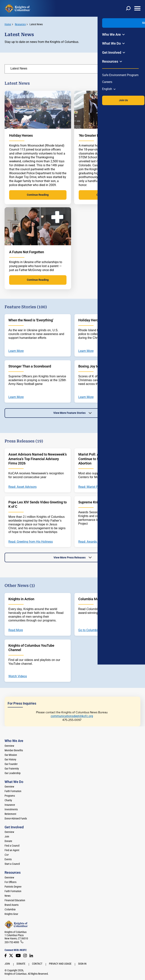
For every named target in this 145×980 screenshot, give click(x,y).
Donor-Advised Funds (16, 818)
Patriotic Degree (13, 887)
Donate (8, 841)
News (8, 896)
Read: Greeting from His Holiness (31, 542)
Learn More (16, 351)
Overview (9, 746)
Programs (10, 796)
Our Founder (11, 764)
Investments (11, 809)
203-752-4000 (12, 942)
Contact (37, 964)
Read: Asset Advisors (22, 487)
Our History (10, 759)
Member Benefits (14, 750)
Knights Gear (11, 914)
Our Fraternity (12, 769)
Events (8, 859)
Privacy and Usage (60, 964)
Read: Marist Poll (90, 487)
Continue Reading (38, 195)
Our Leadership (13, 773)
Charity (8, 800)
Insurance (10, 805)
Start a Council (12, 864)
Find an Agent (12, 850)
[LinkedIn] (31, 956)
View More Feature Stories (69, 413)
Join (7, 837)
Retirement (10, 814)
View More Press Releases (70, 557)
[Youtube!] (18, 956)
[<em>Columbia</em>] (12, 909)
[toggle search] (128, 8)
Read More (16, 630)
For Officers (10, 882)
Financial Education (15, 900)
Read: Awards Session (93, 542)
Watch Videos (18, 676)
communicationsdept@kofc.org (72, 716)
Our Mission (11, 755)
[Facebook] (6, 956)
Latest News (36, 24)
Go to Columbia (89, 630)
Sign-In (82, 964)
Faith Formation (13, 791)
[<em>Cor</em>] (7, 855)
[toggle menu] (137, 8)
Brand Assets (12, 905)
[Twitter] (11, 956)
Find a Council (12, 846)
